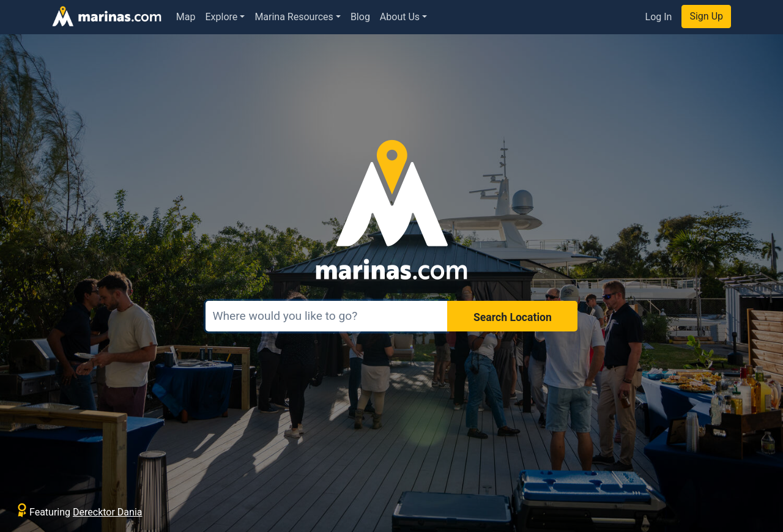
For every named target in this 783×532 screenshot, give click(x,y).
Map (186, 17)
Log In (659, 17)
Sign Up (706, 16)
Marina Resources (294, 17)
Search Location (513, 317)
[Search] (327, 316)
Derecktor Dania (107, 512)
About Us (400, 17)
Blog (360, 17)
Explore (222, 17)
